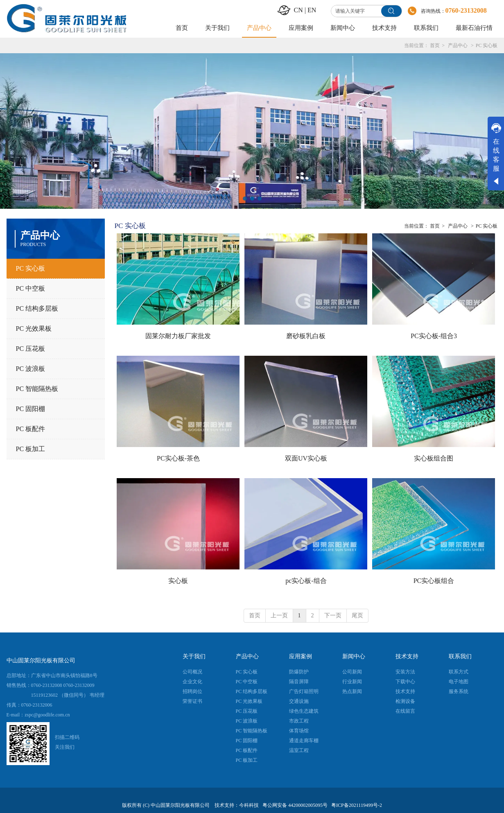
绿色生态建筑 (304, 711)
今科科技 (249, 805)
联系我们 (460, 656)
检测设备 (405, 701)
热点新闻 (352, 691)
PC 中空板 (247, 682)
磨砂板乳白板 (306, 336)
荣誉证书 (192, 701)
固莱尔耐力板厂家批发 (178, 336)
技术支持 (407, 656)
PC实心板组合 (434, 581)
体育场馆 (299, 731)
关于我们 (194, 656)
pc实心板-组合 (306, 581)
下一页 (333, 615)
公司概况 (192, 672)
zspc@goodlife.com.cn (47, 715)
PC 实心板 (487, 45)
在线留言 (405, 711)
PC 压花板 (247, 711)
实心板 (178, 581)
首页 (435, 45)
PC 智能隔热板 (252, 731)
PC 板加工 (247, 760)
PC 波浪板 (247, 721)
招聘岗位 (192, 691)
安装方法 (405, 672)
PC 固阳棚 (247, 741)
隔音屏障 (299, 682)
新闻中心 (354, 656)
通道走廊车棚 (304, 741)
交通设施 (299, 701)
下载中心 (405, 682)
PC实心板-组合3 (434, 336)
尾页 (357, 615)
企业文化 (192, 682)
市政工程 (299, 721)
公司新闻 (352, 672)
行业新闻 (352, 682)
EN (312, 10)
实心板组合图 (434, 458)
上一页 (279, 615)
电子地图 (459, 682)
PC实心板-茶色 (178, 458)
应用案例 (301, 656)
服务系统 (459, 691)
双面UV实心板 (306, 458)
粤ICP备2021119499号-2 (357, 805)
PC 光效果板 (249, 701)
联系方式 (459, 672)
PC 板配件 (247, 750)
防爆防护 (299, 672)
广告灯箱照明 (304, 691)
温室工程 (299, 750)
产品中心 (458, 45)
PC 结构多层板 (252, 691)
